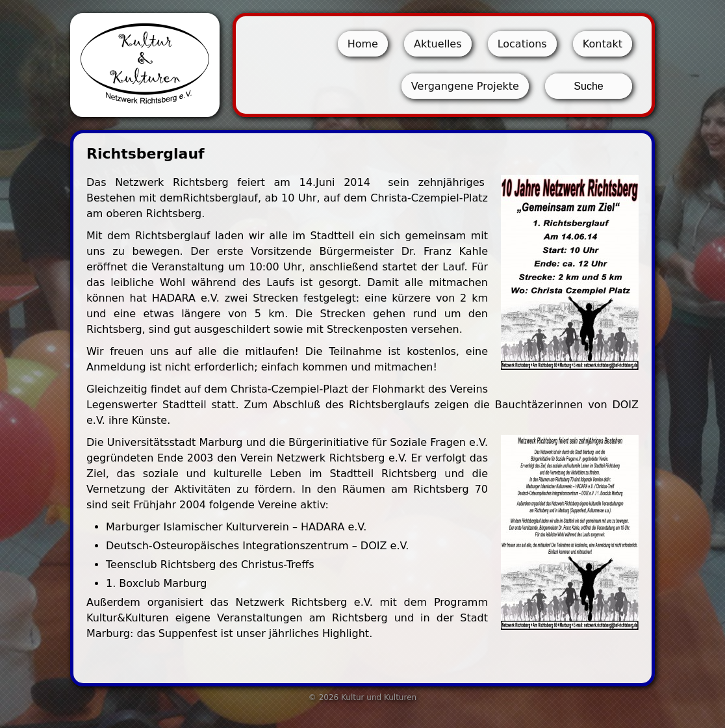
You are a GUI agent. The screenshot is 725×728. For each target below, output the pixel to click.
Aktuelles (438, 44)
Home (363, 44)
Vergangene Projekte (465, 86)
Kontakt (603, 44)
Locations (522, 44)
